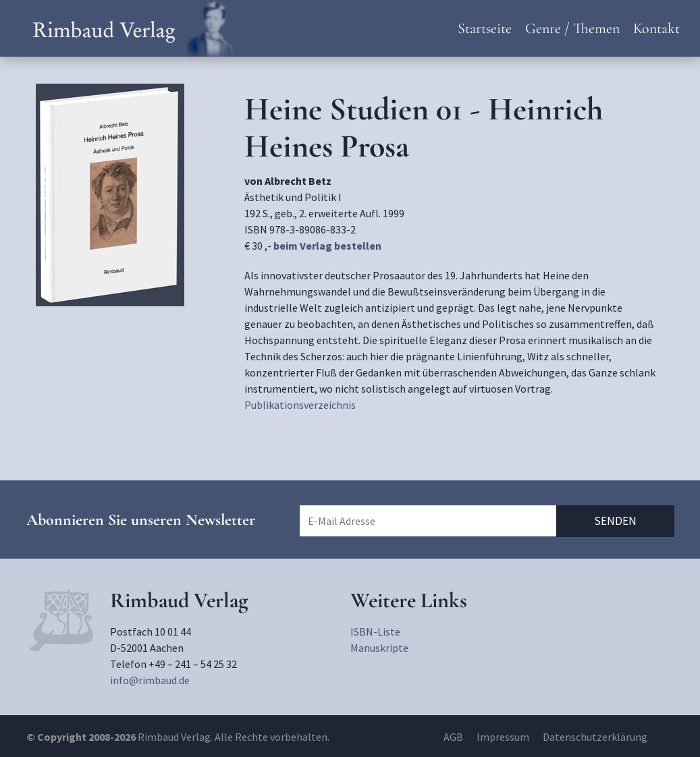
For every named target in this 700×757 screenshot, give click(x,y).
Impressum (503, 737)
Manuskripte (379, 648)
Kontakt (656, 28)
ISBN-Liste (375, 632)
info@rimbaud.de (150, 680)
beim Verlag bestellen (327, 246)
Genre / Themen (572, 28)
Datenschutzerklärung (595, 737)
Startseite (485, 28)
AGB (453, 737)
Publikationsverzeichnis (300, 405)
